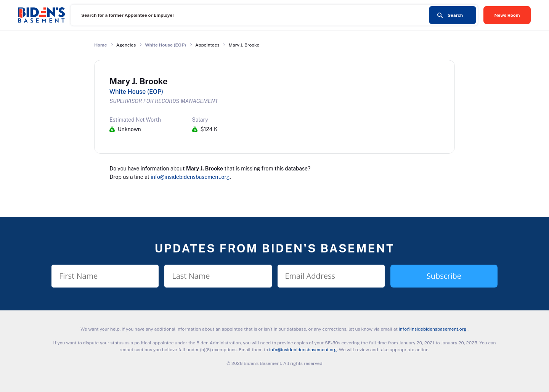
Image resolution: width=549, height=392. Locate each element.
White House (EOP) (165, 45)
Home (101, 45)
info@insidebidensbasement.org (190, 177)
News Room (507, 15)
